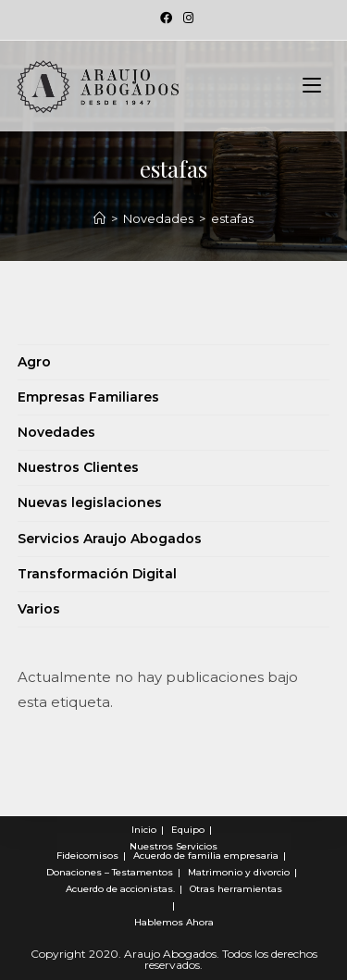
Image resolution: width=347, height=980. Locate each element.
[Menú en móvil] (312, 86)
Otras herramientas (236, 889)
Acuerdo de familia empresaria (206, 856)
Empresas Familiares (88, 397)
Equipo (188, 830)
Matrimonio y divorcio (239, 872)
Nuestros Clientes (78, 467)
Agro (34, 362)
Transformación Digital (97, 574)
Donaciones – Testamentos (110, 872)
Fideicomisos (87, 856)
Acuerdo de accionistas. (120, 889)
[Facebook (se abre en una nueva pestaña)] (166, 18)
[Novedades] (99, 218)
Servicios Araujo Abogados (110, 539)
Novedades (56, 432)
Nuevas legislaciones (90, 502)
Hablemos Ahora (174, 922)
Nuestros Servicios (173, 846)
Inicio (144, 830)
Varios (39, 609)
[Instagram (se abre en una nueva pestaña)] (186, 18)
